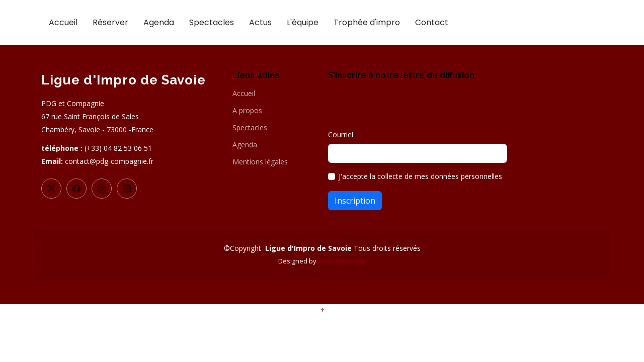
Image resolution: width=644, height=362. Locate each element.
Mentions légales (260, 162)
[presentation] (405, 110)
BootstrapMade (342, 261)
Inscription (355, 201)
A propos (247, 111)
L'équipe (303, 22)
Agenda (159, 22)
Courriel (341, 134)
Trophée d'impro (367, 22)
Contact (432, 22)
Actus (260, 22)
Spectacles (212, 22)
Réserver (110, 22)
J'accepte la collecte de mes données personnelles (420, 176)
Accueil (63, 22)
